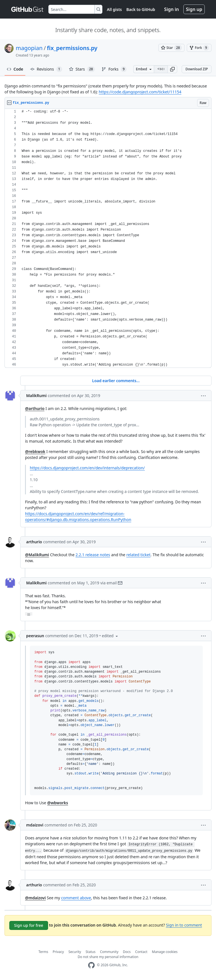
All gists (114, 9)
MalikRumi (36, 396)
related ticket (138, 555)
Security (75, 952)
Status (90, 952)
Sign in (172, 9)
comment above (76, 898)
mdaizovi (35, 825)
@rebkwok (35, 451)
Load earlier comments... (116, 381)
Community (109, 952)
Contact (141, 952)
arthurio (34, 542)
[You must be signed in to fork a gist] (199, 48)
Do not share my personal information (108, 957)
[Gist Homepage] (28, 9)
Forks (114, 69)
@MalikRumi (37, 555)
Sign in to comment (184, 925)
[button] (172, 69)
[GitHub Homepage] (91, 965)
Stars (82, 69)
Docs (127, 952)
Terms (43, 952)
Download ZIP (197, 69)
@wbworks (58, 803)
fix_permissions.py (72, 48)
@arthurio (35, 408)
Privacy (58, 952)
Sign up (194, 9)
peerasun (35, 636)
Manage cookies (165, 952)
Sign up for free (29, 925)
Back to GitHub (141, 9)
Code (15, 69)
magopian (29, 48)
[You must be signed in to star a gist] (171, 48)
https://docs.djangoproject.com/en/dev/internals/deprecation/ (87, 468)
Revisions (46, 69)
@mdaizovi (35, 898)
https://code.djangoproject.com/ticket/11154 (140, 92)
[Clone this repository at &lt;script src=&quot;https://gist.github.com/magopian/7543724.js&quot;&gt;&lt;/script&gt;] (161, 69)
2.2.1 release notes (93, 555)
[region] (108, 238)
